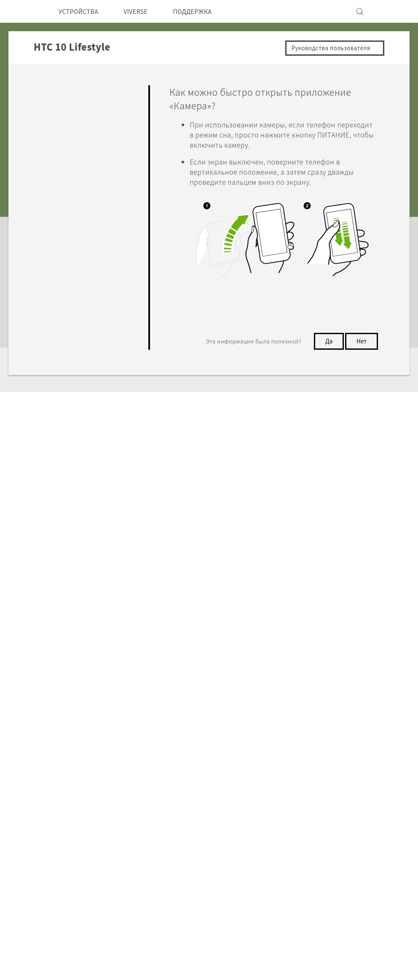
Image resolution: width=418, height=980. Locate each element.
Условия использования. (366, 841)
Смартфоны (117, 748)
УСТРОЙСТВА (82, 11)
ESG (309, 736)
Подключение (62, 263)
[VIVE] (394, 11)
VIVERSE (144, 11)
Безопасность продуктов (343, 770)
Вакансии (318, 782)
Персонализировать (72, 129)
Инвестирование (330, 748)
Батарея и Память (69, 215)
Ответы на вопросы (71, 89)
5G (102, 736)
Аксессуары (117, 770)
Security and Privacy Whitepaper (354, 793)
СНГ (31, 756)
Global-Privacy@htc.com (321, 862)
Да (327, 342)
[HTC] (23, 11)
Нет (361, 342)
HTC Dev (176, 736)
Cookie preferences (58, 967)
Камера (52, 148)
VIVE (106, 782)
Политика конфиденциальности (354, 759)
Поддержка (60, 655)
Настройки (58, 283)
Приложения (60, 167)
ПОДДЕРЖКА (207, 11)
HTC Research (184, 748)
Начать (51, 109)
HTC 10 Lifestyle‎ (121, 655)
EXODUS (112, 759)
